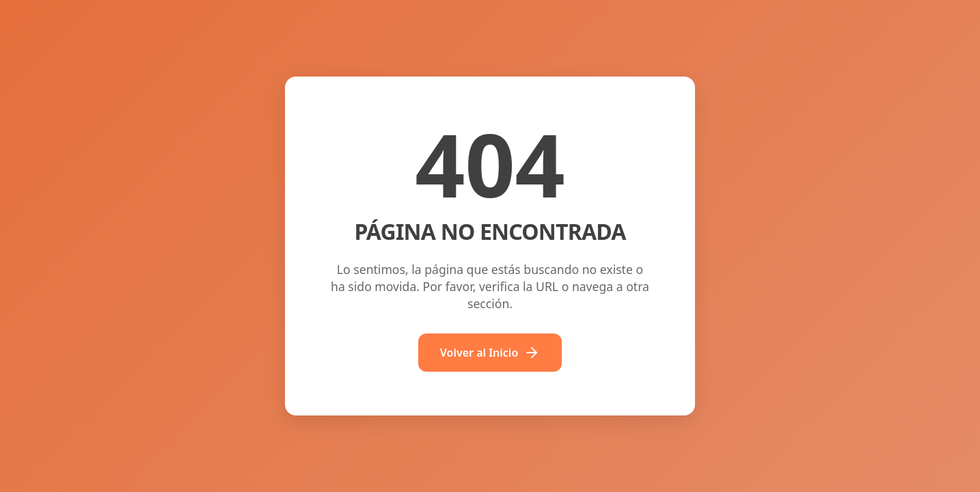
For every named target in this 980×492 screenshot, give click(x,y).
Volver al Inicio (490, 353)
